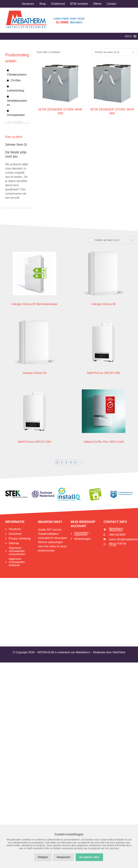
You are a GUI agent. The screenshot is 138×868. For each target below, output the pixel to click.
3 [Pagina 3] (66, 462)
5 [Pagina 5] (75, 462)
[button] (128, 36)
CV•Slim (16, 80)
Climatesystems (17, 75)
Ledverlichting (16, 91)
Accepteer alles (89, 857)
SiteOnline (119, 652)
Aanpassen (64, 857)
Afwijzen (43, 857)
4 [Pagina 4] (71, 462)
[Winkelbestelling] (114, 52)
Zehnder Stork (14, 145)
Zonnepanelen (16, 115)
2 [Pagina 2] (62, 462)
